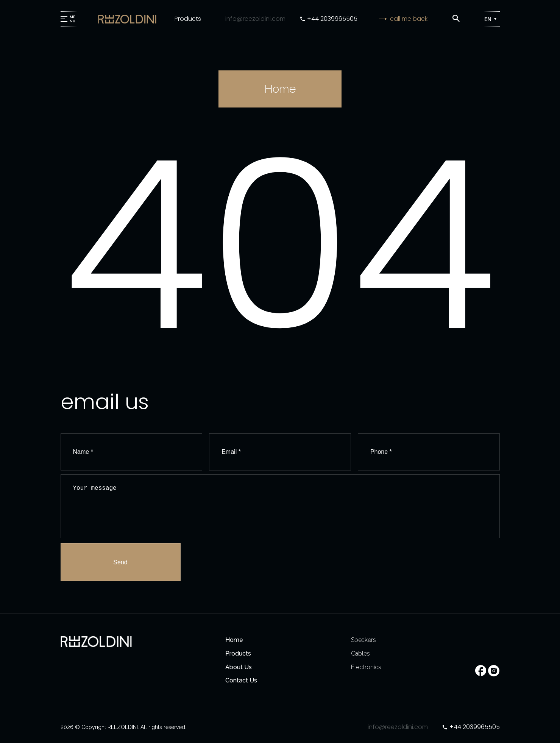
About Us (239, 667)
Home (234, 640)
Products (188, 19)
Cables (360, 653)
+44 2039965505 (332, 19)
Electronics (366, 667)
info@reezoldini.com (255, 19)
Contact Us (241, 680)
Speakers (363, 640)
